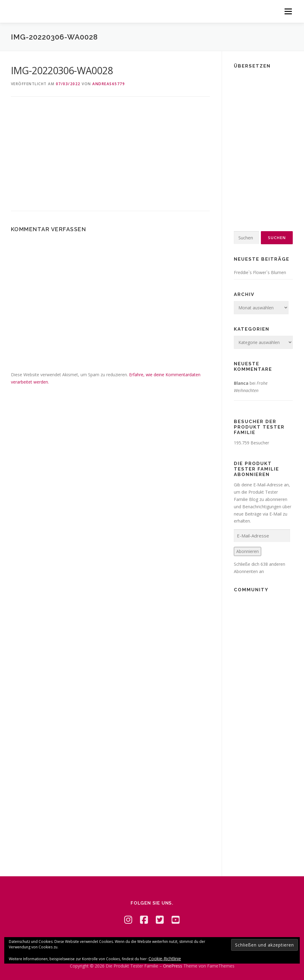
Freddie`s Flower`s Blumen (260, 272)
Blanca (241, 383)
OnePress (173, 966)
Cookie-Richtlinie (165, 959)
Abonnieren (248, 551)
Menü (288, 11)
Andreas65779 (109, 84)
